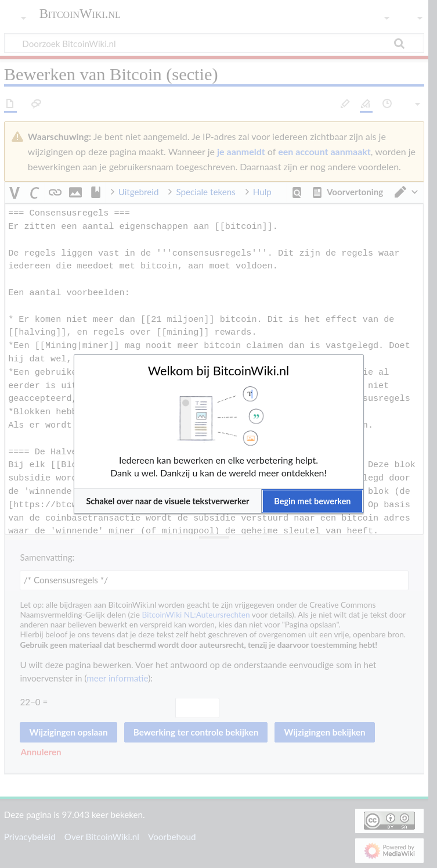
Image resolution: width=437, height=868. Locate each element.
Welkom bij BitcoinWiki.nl (219, 371)
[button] (168, 501)
